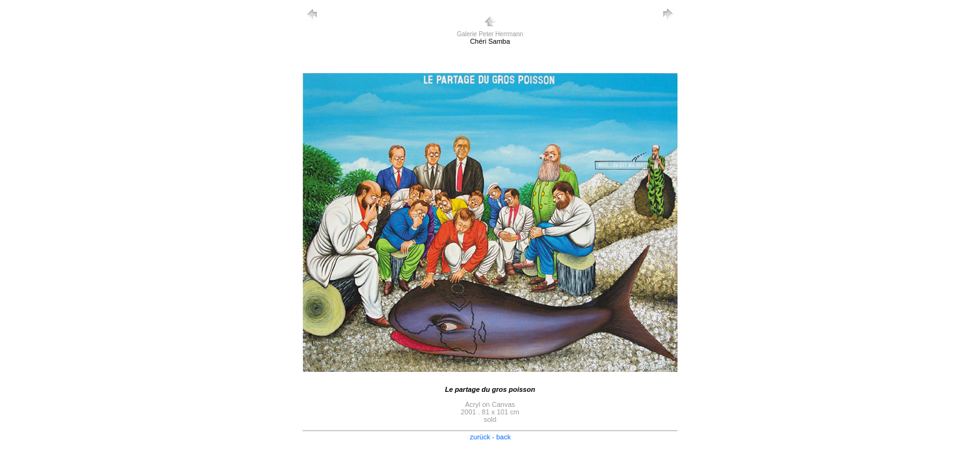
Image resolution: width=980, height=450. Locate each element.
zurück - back (490, 437)
